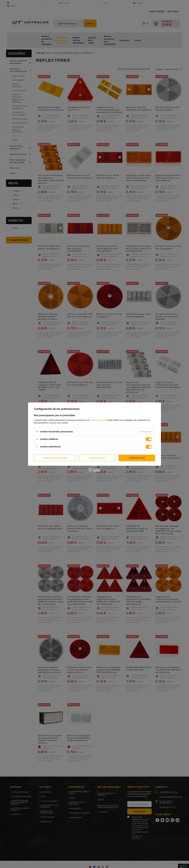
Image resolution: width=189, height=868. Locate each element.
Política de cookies (98, 420)
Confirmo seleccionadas (55, 458)
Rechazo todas (97, 458)
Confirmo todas (137, 458)
